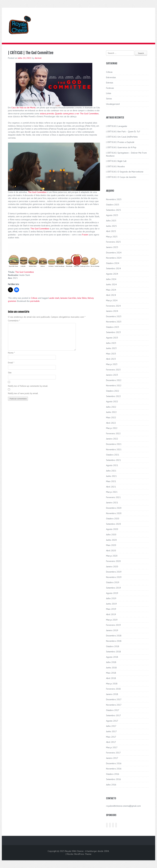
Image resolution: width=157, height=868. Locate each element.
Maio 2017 (111, 737)
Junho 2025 (111, 226)
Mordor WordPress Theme (79, 854)
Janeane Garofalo (68, 298)
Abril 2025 (111, 231)
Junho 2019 (111, 604)
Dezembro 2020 (114, 508)
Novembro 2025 (114, 199)
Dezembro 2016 (114, 763)
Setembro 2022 (113, 396)
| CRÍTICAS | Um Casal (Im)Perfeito (122, 137)
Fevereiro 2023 (113, 370)
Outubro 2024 (113, 263)
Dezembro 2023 (114, 316)
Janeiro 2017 (112, 758)
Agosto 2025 (112, 215)
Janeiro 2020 (112, 567)
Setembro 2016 (113, 779)
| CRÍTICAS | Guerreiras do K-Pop (121, 147)
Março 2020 (112, 556)
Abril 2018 (111, 678)
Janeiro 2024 (112, 311)
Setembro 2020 (113, 524)
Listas (109, 93)
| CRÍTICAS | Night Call (116, 161)
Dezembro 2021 (114, 444)
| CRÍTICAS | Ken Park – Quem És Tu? (123, 132)
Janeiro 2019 (112, 630)
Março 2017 (112, 747)
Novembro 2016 (114, 769)
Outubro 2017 (113, 710)
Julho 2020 (111, 535)
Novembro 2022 (114, 385)
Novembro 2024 (114, 258)
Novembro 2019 (114, 577)
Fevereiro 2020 (113, 561)
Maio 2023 (111, 354)
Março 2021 (112, 492)
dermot (38, 58)
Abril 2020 (111, 551)
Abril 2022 (111, 423)
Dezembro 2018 (114, 636)
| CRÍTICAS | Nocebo (115, 166)
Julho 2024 (111, 279)
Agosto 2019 (112, 593)
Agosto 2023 (112, 338)
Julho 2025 (111, 221)
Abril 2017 (111, 742)
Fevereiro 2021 (113, 497)
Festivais (110, 88)
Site (10, 373)
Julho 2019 (111, 598)
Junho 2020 (111, 540)
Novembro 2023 (114, 322)
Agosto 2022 (112, 401)
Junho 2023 (111, 348)
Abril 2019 (111, 614)
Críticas (34, 298)
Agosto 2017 (112, 721)
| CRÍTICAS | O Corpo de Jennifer (121, 177)
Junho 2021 (111, 476)
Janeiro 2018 (112, 694)
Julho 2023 (111, 343)
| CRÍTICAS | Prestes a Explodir (120, 142)
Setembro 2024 (113, 268)
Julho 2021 (111, 471)
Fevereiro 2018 (113, 689)
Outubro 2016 (113, 774)
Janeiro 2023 (112, 375)
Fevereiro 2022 (113, 433)
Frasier (85, 235)
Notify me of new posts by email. (23, 393)
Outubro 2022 (113, 391)
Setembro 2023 (113, 332)
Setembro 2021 (113, 460)
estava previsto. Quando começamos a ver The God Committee (69, 114)
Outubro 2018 (113, 646)
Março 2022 (112, 428)
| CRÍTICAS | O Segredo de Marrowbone (125, 172)
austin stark (54, 298)
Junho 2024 (111, 284)
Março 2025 (112, 237)
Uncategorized (113, 104)
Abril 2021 (111, 487)
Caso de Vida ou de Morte (23, 108)
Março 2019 (112, 620)
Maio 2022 (111, 417)
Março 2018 (112, 684)
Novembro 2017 (114, 705)
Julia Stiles (82, 298)
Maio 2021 (111, 481)
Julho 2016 (111, 785)
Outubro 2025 (113, 205)
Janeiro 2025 (112, 247)
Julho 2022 (111, 407)
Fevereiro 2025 (113, 242)
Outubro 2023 (113, 327)
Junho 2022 (111, 412)
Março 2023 (112, 364)
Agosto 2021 (112, 465)
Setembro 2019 (113, 588)
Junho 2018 (111, 668)
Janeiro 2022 (112, 439)
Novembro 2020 (114, 513)
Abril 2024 (111, 295)
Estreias (110, 83)
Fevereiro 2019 (113, 625)
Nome (11, 353)
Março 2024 (112, 300)
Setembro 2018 (113, 652)
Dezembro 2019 (114, 572)
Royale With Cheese (74, 851)
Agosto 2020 (112, 529)
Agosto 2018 (112, 657)
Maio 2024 (111, 290)
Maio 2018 (111, 673)
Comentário (14, 321)
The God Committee (37, 192)
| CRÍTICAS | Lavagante (117, 126)
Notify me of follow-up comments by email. (28, 386)
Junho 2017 (111, 731)
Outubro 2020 (113, 519)
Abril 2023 (111, 359)
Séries (109, 99)
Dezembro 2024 (114, 253)
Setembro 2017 (113, 715)
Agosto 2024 (112, 274)
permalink (35, 301)
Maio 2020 (111, 545)
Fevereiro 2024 (113, 306)
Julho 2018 (111, 662)
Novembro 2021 (114, 449)
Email (11, 363)
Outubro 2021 (113, 455)
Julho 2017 (111, 726)
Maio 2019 (111, 609)
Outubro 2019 (113, 582)
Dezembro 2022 (114, 380)
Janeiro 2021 (112, 503)
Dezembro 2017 (114, 699)
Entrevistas (111, 77)
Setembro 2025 (113, 210)
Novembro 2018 (114, 641)
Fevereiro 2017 (113, 753)
